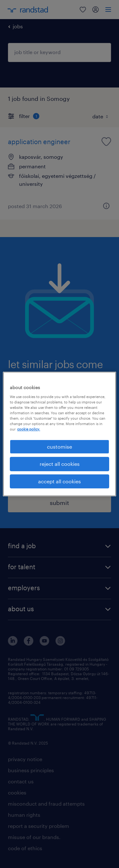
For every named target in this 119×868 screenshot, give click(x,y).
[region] (59, 434)
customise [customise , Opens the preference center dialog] (60, 447)
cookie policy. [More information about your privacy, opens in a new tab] (29, 429)
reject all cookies (60, 464)
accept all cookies (60, 481)
